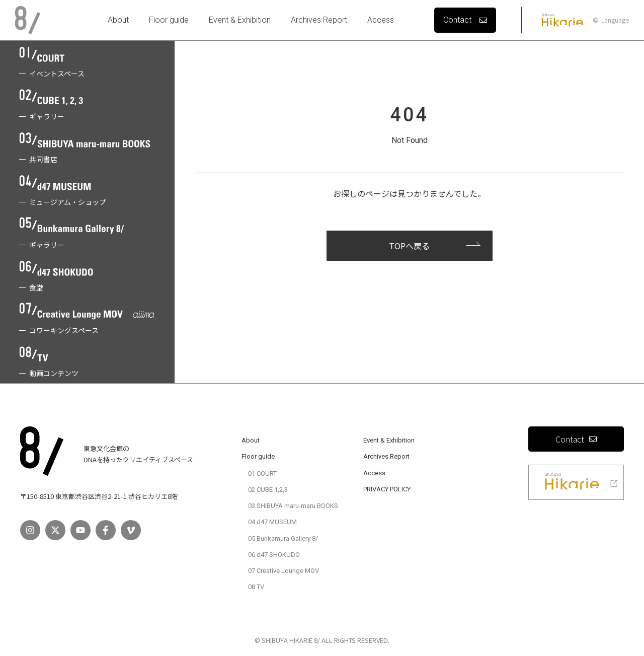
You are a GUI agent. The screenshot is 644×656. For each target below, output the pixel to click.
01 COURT (262, 473)
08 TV (256, 587)
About (118, 20)
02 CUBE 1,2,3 (268, 490)
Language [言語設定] (611, 20)
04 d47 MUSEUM (272, 522)
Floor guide (169, 20)
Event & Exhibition (240, 20)
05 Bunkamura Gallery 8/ (283, 538)
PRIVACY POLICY (387, 489)
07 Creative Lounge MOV (284, 571)
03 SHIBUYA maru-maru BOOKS (293, 506)
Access (381, 20)
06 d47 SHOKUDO (274, 555)
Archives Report (319, 20)
